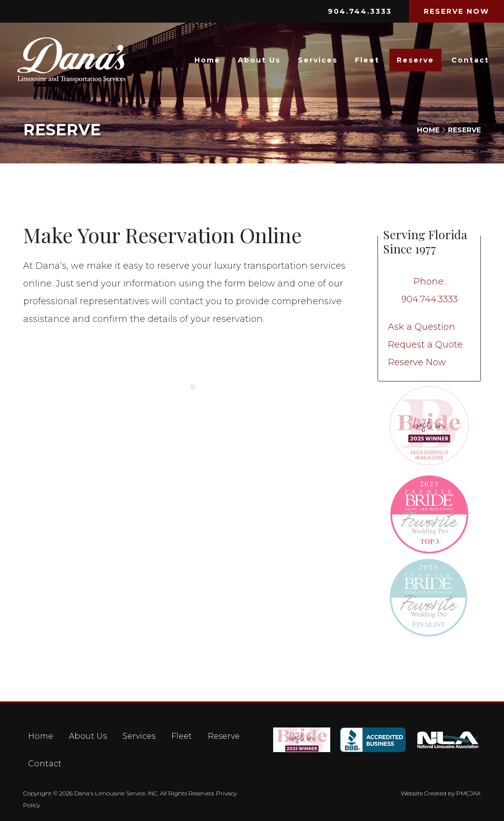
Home (207, 60)
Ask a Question (422, 327)
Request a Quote (425, 345)
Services (318, 60)
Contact (470, 60)
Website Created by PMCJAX (441, 793)
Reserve (415, 60)
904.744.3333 (360, 11)
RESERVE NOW (457, 11)
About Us (259, 60)
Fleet (367, 60)
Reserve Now (417, 362)
